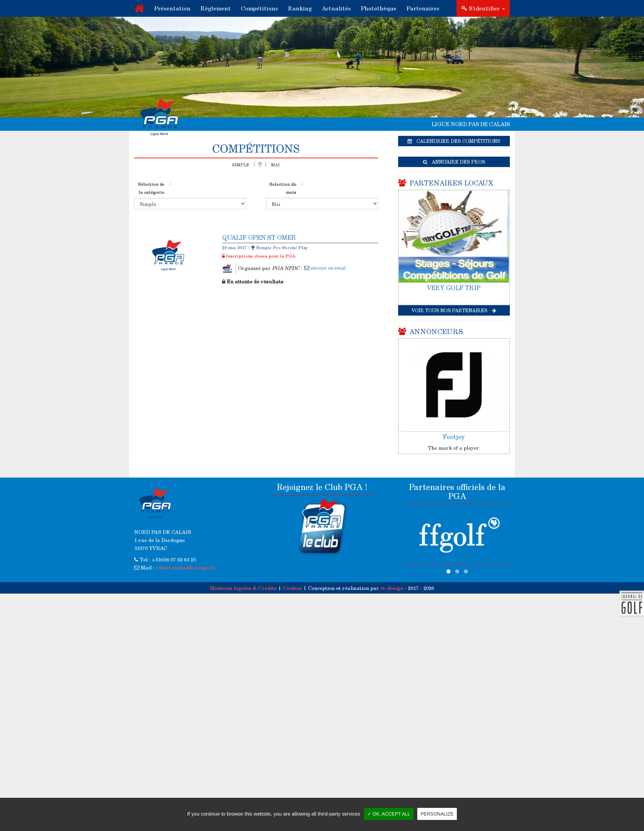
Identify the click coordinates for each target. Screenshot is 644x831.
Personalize (437, 814)
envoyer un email (328, 268)
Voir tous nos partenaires (454, 310)
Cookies (292, 588)
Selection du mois (283, 188)
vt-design (392, 588)
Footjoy (454, 437)
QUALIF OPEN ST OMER (259, 237)
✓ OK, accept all (389, 814)
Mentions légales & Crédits (243, 588)
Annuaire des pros (454, 162)
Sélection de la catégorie (151, 188)
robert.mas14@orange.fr (185, 567)
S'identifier (483, 8)
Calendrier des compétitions (454, 141)
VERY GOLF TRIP (454, 288)
